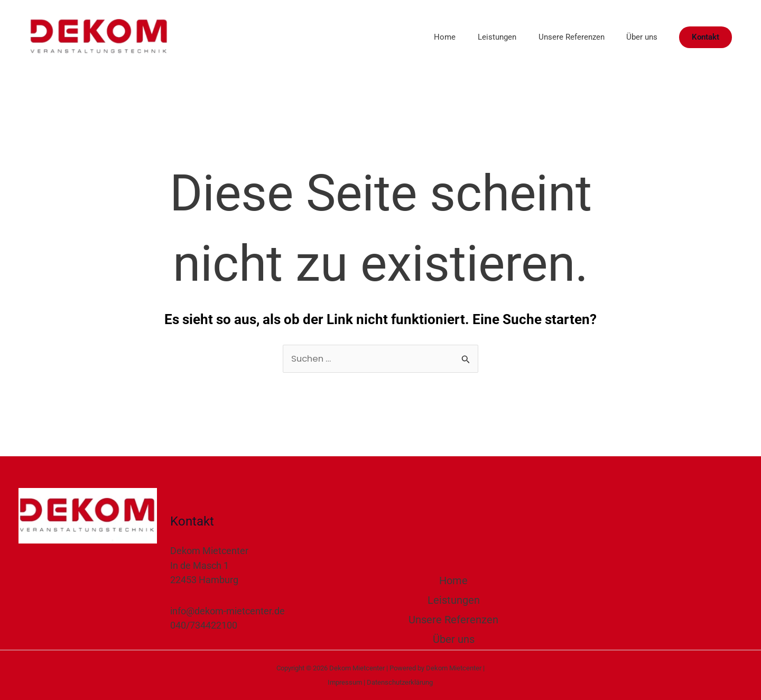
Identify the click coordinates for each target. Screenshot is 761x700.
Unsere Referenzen (565, 37)
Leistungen (486, 37)
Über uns (640, 37)
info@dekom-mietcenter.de (228, 611)
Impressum (345, 682)
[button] (706, 37)
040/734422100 (204, 626)
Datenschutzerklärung (400, 682)
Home (429, 37)
